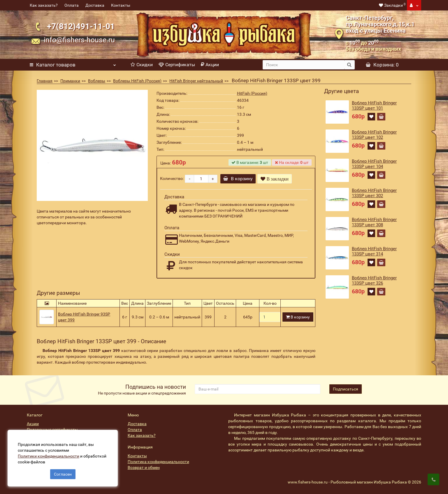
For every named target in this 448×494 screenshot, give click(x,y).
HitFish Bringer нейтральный (196, 81)
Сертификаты (177, 65)
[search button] (349, 65)
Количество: (172, 178)
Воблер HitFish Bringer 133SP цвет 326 (374, 281)
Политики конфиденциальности (50, 455)
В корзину (239, 179)
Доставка (95, 5)
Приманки (70, 81)
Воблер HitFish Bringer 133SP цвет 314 (374, 251)
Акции (210, 65)
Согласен (63, 473)
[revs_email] (258, 389)
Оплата (72, 5)
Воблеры (97, 81)
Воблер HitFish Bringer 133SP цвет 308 (374, 222)
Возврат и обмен (144, 467)
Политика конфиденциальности (158, 462)
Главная (45, 81)
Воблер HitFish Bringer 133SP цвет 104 (374, 164)
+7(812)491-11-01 (81, 26)
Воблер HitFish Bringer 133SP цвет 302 (374, 193)
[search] (304, 65)
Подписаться (346, 389)
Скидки (142, 65)
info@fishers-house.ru (79, 40)
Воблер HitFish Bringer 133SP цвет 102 (374, 135)
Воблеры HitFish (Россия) (137, 81)
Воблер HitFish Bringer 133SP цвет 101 (374, 106)
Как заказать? (44, 5)
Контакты (121, 5)
